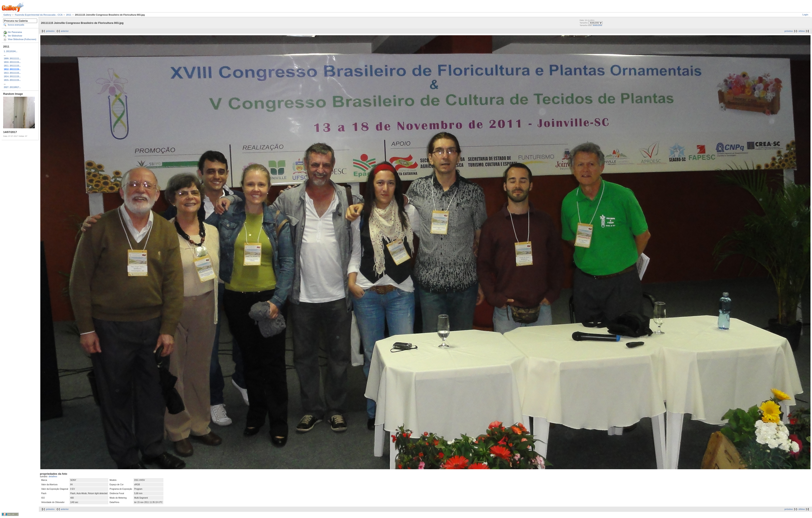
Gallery (7, 15)
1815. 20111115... (12, 80)
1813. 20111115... (12, 73)
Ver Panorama (15, 32)
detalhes (53, 477)
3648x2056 (597, 25)
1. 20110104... (11, 51)
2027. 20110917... (12, 87)
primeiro (50, 31)
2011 (69, 15)
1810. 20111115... (12, 62)
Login (805, 15)
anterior (65, 31)
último (802, 31)
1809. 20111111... (12, 59)
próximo (789, 31)
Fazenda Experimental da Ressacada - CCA (39, 15)
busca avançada (16, 25)
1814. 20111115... (12, 77)
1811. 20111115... (12, 66)
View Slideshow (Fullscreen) (22, 39)
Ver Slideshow (15, 36)
